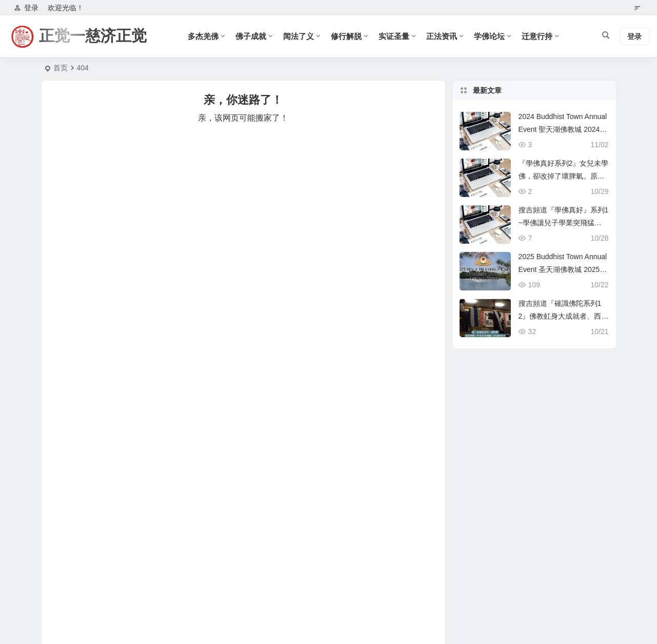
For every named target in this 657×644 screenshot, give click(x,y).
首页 (61, 68)
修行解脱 (346, 36)
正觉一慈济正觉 (93, 36)
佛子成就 (251, 36)
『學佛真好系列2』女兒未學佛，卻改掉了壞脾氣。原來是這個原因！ (564, 176)
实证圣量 (394, 36)
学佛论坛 (489, 36)
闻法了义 (298, 36)
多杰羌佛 (203, 36)
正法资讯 (442, 36)
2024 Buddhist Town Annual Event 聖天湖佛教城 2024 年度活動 (563, 129)
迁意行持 (537, 36)
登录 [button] (26, 8)
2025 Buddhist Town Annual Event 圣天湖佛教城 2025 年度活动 (563, 269)
